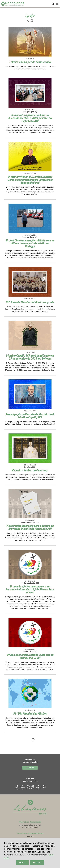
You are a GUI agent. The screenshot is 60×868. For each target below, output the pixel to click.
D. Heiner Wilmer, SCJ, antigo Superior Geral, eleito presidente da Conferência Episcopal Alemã (30, 180)
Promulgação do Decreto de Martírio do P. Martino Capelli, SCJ (30, 416)
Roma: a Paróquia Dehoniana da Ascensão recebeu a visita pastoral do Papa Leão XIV (30, 118)
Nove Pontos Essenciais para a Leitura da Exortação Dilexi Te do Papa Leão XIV (30, 527)
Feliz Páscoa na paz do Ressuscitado (30, 62)
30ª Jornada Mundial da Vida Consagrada (30, 302)
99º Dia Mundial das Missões (30, 713)
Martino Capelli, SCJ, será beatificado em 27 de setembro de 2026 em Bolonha (30, 357)
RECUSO (37, 862)
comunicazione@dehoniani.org (30, 825)
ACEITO (23, 862)
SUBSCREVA (30, 768)
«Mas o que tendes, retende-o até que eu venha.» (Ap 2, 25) (30, 656)
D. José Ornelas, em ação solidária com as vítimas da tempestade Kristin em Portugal (30, 243)
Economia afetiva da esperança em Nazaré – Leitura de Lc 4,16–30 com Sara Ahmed (30, 589)
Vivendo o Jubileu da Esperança (30, 470)
